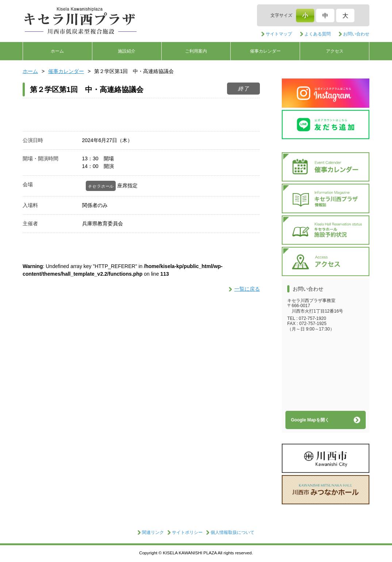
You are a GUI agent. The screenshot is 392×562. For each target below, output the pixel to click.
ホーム (57, 51)
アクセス (335, 51)
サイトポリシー (187, 532)
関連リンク (153, 532)
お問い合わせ (356, 34)
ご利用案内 (196, 51)
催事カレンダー (265, 51)
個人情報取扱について (232, 532)
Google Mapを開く (310, 420)
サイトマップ (279, 34)
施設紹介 (127, 51)
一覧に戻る (247, 289)
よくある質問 (318, 34)
